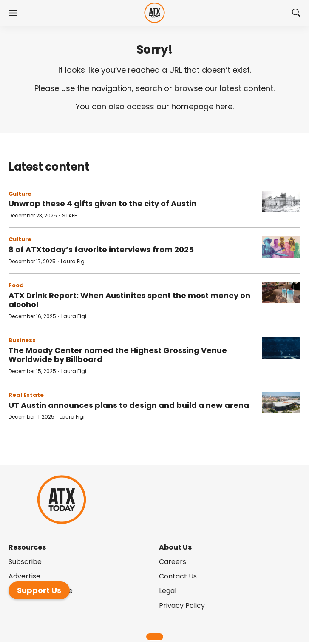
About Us (175, 547)
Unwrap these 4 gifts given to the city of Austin (102, 204)
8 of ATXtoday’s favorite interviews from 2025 (101, 249)
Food (16, 285)
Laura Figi (73, 261)
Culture (20, 194)
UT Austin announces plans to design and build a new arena (129, 405)
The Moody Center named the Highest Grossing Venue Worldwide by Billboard (118, 355)
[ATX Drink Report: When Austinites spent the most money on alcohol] (281, 293)
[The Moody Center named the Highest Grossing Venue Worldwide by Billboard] (281, 348)
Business (22, 340)
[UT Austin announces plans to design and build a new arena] (281, 403)
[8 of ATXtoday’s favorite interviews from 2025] (281, 247)
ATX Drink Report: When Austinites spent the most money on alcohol (129, 300)
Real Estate (26, 395)
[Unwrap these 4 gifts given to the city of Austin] (281, 201)
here (224, 107)
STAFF (69, 215)
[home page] (154, 13)
